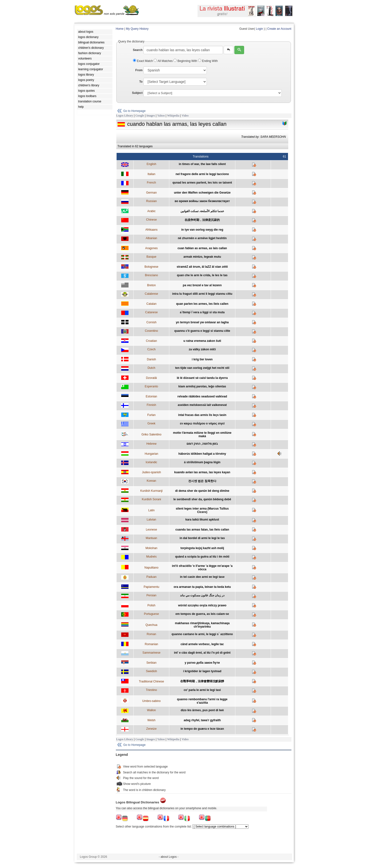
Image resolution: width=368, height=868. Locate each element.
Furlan (151, 415)
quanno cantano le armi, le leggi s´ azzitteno (202, 634)
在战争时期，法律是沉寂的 (202, 220)
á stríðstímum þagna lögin (202, 462)
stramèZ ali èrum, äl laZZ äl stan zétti (202, 267)
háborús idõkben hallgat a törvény (202, 454)
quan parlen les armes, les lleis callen (202, 304)
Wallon (151, 710)
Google (140, 116)
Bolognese (152, 267)
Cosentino (151, 331)
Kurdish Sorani (152, 499)
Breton (151, 285)
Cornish (151, 322)
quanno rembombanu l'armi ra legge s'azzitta (202, 701)
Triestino (151, 690)
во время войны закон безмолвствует (202, 201)
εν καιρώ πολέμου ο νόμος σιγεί (202, 424)
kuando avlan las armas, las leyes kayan (202, 472)
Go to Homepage (134, 111)
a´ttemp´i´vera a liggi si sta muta (202, 312)
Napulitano (151, 568)
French (151, 183)
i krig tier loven (202, 359)
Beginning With (186, 61)
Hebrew (151, 444)
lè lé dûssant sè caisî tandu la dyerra (202, 378)
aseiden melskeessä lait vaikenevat (202, 405)
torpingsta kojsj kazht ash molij (202, 548)
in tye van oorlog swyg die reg (202, 230)
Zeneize (152, 729)
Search (138, 50)
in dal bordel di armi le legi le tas (202, 538)
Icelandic (151, 462)
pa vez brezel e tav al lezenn (202, 285)
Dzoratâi (152, 378)
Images (151, 116)
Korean (152, 481)
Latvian (152, 520)
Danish (151, 359)
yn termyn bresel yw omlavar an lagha (202, 322)
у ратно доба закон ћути (202, 663)
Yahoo (161, 116)
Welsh (151, 720)
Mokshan (152, 548)
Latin (151, 510)
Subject (137, 93)
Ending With (208, 61)
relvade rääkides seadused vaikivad (202, 396)
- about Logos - (169, 857)
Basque (152, 257)
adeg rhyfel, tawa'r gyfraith (202, 720)
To (141, 82)
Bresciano (151, 275)
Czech (151, 349)
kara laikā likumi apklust (202, 520)
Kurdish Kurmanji (151, 491)
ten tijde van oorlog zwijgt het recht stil (202, 368)
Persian (152, 595)
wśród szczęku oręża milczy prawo (202, 605)
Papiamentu (151, 587)
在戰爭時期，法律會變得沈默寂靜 (202, 681)
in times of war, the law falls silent (202, 164)
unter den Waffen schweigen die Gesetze (202, 193)
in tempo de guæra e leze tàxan (202, 729)
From (139, 70)
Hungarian (151, 454)
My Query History (137, 29)
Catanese (151, 312)
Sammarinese (151, 653)
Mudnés (152, 557)
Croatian (151, 341)
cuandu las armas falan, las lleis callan (202, 530)
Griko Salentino (151, 434)
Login (259, 29)
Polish (152, 605)
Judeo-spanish (151, 472)
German (151, 193)
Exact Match (143, 61)
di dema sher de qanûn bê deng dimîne (202, 491)
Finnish (152, 405)
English (151, 164)
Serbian (151, 663)
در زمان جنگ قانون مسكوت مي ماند (202, 595)
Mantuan (152, 538)
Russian (151, 201)
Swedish (151, 671)
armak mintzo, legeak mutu (202, 257)
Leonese (151, 530)
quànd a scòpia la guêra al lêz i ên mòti (202, 557)
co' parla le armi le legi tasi (202, 690)
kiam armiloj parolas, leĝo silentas (202, 386)
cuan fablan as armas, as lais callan (202, 248)
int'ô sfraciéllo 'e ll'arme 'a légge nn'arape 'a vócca (202, 568)
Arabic (151, 211)
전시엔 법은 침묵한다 (202, 481)
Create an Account (279, 29)
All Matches (164, 61)
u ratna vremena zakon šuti (202, 341)
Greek (152, 424)
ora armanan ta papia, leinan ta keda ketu (202, 587)
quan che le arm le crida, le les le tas (202, 275)
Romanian (152, 644)
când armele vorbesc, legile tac (202, 644)
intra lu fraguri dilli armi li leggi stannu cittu (202, 294)
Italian (151, 174)
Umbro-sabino (151, 701)
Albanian (152, 238)
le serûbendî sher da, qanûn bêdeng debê (202, 499)
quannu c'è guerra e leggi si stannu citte (202, 331)
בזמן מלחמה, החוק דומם (202, 444)
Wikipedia (173, 116)
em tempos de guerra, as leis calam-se (202, 614)
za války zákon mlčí (202, 349)
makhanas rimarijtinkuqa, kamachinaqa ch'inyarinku (202, 625)
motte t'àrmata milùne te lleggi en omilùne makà (202, 434)
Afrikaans (151, 230)
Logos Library (125, 116)
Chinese (151, 220)
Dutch (151, 368)
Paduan (151, 577)
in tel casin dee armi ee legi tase (202, 577)
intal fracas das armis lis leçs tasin (202, 415)
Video (185, 116)
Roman (152, 634)
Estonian (152, 396)
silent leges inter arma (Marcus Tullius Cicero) (202, 510)
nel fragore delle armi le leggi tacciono (202, 174)
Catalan (151, 304)
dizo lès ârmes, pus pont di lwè (202, 710)
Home (120, 29)
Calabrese (152, 294)
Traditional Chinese (151, 681)
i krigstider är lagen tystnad (202, 671)
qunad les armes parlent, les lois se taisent (202, 183)
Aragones (151, 248)
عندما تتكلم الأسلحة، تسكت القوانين (202, 211)
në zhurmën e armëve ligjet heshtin (202, 238)
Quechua (152, 625)
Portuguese (151, 614)
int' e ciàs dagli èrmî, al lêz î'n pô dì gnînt (202, 653)
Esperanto (152, 386)
